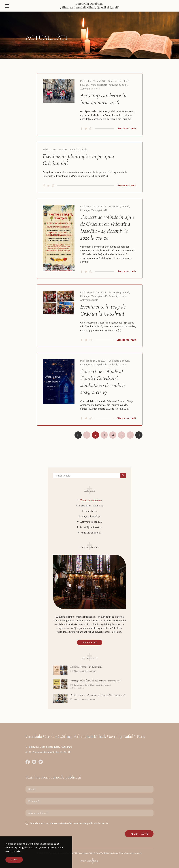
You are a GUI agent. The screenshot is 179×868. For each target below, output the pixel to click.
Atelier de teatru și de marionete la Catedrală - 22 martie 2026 (98, 695)
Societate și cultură (119, 81)
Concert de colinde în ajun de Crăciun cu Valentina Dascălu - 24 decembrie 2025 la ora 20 (107, 227)
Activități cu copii (118, 85)
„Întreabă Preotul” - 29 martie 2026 (86, 667)
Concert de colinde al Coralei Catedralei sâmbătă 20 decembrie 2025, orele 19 (103, 382)
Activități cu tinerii (90, 89)
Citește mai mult (126, 128)
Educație (85, 85)
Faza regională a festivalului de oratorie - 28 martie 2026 (96, 681)
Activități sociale (78, 149)
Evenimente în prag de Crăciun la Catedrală (103, 310)
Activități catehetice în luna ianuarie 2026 (103, 99)
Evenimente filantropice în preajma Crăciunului (78, 160)
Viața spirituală (99, 85)
